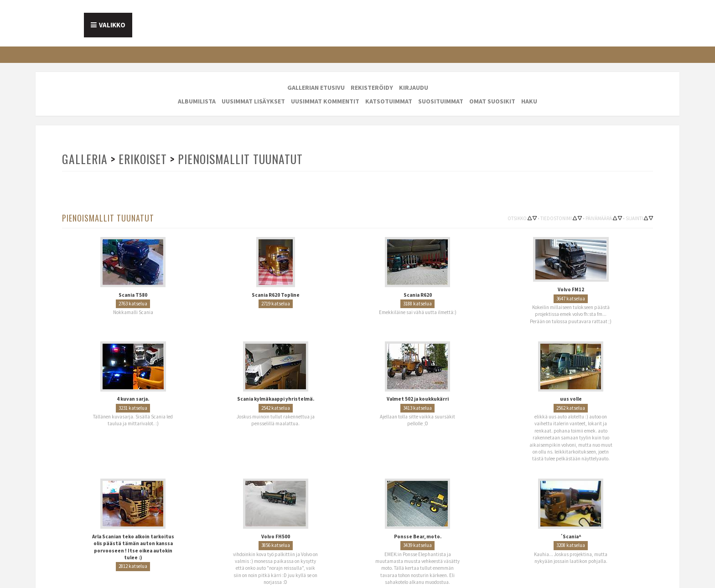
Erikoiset (143, 159)
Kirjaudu (414, 88)
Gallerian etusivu (316, 88)
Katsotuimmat (389, 101)
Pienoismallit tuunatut (240, 159)
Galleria (85, 159)
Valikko (112, 25)
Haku (529, 101)
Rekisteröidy (372, 88)
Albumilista (197, 101)
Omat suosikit (492, 101)
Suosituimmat (441, 101)
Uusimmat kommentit (325, 101)
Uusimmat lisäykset (253, 101)
